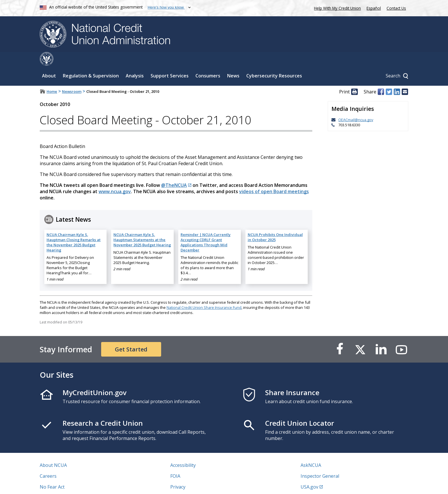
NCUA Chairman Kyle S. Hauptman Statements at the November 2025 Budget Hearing (142, 226)
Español (374, 8)
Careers (48, 462)
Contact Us (396, 8)
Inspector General (320, 462)
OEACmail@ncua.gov (356, 106)
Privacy (178, 473)
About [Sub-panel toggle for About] (49, 62)
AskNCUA (311, 451)
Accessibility (183, 451)
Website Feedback (190, 484)
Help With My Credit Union (336, 8)
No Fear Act (52, 473)
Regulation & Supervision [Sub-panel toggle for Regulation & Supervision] (91, 62)
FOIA (175, 462)
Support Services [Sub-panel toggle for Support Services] (170, 62)
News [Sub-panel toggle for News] (233, 62)
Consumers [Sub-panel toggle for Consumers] (208, 62)
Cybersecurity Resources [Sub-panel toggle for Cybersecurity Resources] (274, 62)
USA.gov (309, 473)
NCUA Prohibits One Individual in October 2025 (275, 223)
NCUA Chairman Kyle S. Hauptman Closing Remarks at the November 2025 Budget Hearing (74, 229)
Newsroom (72, 78)
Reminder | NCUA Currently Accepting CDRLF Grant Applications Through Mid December (206, 229)
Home (52, 78)
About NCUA (53, 451)
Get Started (131, 336)
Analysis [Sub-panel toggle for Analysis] (135, 62)
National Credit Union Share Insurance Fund (204, 294)
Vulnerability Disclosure (65, 484)
